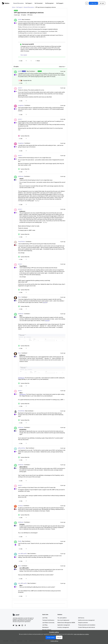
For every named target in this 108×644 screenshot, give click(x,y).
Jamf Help (45, 618)
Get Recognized (50, 3)
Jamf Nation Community (48, 623)
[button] (93, 3)
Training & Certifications (48, 620)
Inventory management (63, 627)
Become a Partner (47, 630)
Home (14, 7)
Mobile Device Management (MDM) (66, 623)
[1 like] (24, 136)
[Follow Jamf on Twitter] (13, 625)
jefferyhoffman (22, 448)
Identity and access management (86, 620)
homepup (20, 506)
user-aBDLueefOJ (23, 554)
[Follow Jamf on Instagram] (22, 625)
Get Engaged (60, 3)
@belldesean (21, 378)
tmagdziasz (21, 105)
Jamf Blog (45, 625)
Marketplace (45, 627)
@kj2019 (45, 302)
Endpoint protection (83, 623)
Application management (64, 625)
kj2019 (20, 19)
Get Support (29, 3)
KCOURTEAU (21, 411)
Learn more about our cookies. (81, 634)
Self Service (81, 618)
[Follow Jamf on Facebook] (25, 625)
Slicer (20, 297)
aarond (20, 88)
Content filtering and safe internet (86, 627)
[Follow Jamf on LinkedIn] (16, 625)
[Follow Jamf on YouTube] (19, 625)
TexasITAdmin (22, 242)
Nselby (20, 541)
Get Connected (39, 3)
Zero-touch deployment (63, 620)
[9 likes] (25, 80)
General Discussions (19, 3)
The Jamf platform (62, 618)
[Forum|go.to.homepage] (6, 3)
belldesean (21, 176)
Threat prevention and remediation (87, 625)
